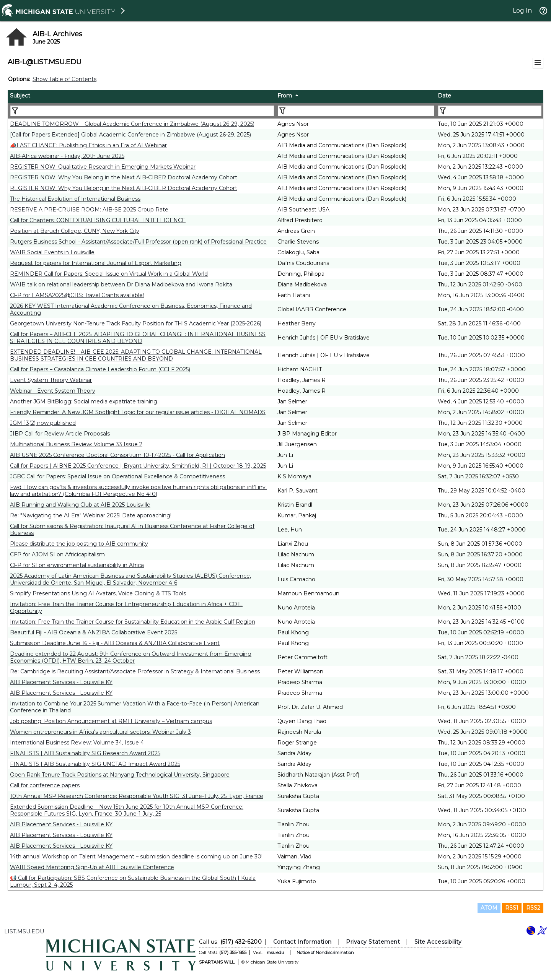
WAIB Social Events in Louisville (52, 252)
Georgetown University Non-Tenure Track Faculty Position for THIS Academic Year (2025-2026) (136, 323)
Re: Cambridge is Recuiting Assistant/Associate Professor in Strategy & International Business (135, 671)
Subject (20, 96)
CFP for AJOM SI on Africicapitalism (57, 554)
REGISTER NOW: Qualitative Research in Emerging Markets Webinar (103, 167)
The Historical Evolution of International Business (75, 199)
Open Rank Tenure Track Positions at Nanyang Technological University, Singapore (120, 775)
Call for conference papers (45, 785)
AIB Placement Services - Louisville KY (61, 682)
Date (444, 96)
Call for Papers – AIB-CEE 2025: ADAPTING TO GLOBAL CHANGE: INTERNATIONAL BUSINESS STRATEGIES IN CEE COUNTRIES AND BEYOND (138, 338)
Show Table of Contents (64, 79)
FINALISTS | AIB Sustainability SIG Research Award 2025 (85, 753)
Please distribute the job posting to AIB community (79, 544)
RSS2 (533, 908)
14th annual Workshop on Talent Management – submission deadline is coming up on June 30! (136, 856)
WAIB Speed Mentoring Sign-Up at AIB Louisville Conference (92, 867)
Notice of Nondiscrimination (325, 952)
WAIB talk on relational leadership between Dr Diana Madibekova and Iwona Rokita (121, 284)
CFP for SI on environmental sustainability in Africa (77, 565)
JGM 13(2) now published (43, 423)
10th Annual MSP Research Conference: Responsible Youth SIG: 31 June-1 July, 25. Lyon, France (137, 796)
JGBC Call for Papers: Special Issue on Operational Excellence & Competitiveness (117, 476)
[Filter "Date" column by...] (490, 111)
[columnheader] (142, 97)
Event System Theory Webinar (51, 380)
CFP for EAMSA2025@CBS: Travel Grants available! (77, 295)
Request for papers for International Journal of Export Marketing (96, 263)
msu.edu (275, 952)
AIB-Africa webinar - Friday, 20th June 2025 (67, 156)
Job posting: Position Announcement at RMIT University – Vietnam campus (111, 721)
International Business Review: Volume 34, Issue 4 (77, 743)
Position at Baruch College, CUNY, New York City (75, 231)
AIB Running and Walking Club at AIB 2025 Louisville (80, 505)
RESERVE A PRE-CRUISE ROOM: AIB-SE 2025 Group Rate (89, 210)
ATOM (489, 908)
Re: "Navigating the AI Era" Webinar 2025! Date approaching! (91, 515)
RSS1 (512, 908)
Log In (522, 11)
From (285, 96)
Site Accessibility (438, 942)
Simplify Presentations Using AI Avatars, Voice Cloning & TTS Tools (99, 593)
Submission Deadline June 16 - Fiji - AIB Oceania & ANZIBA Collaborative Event (115, 643)
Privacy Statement (373, 942)
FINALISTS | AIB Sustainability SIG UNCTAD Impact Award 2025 (95, 764)
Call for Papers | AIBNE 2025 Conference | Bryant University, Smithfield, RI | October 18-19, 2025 (138, 466)
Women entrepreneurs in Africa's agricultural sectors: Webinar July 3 (100, 732)
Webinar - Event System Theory (53, 391)
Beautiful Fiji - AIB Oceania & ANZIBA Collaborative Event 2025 (94, 632)
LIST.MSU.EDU (24, 931)
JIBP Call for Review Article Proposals (60, 434)
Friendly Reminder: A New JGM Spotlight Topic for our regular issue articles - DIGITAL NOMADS (138, 412)
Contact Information (302, 942)
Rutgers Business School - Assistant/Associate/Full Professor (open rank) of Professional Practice (138, 242)
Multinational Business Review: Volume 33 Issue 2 (76, 444)
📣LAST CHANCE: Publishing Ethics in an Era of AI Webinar (88, 145)
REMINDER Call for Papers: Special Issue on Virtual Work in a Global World (109, 274)
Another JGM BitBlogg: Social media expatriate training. (84, 401)
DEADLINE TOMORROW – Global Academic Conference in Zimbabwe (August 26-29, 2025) (132, 124)
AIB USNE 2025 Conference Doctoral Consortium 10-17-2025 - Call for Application (117, 455)
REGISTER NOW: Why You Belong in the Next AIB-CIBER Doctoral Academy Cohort (124, 177)
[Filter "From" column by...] (356, 111)
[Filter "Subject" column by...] (142, 111)
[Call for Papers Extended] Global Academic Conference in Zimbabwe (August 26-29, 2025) (130, 135)
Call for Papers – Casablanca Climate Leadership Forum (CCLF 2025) (100, 369)
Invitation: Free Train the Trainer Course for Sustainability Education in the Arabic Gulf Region (133, 622)
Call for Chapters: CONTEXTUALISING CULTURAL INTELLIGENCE (98, 220)
